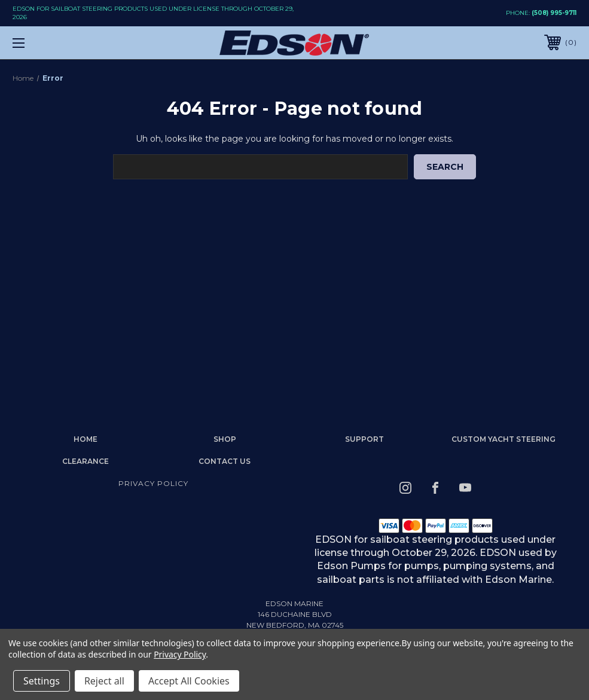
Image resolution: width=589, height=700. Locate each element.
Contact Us (225, 461)
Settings (42, 681)
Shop (225, 439)
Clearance (86, 461)
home (86, 439)
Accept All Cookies (189, 681)
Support (364, 439)
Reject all (104, 681)
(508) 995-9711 (554, 13)
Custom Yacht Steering (503, 439)
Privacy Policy (153, 483)
